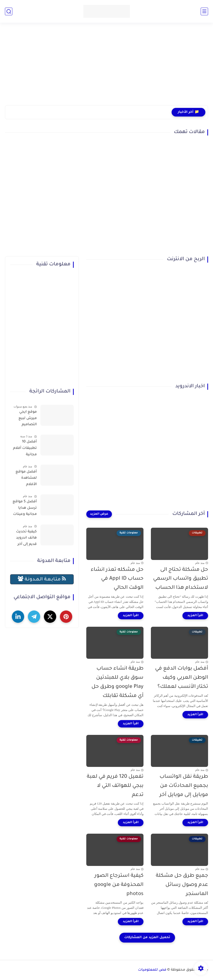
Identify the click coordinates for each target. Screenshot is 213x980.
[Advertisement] (106, 67)
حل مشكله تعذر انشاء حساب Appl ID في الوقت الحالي (117, 579)
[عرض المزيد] (99, 514)
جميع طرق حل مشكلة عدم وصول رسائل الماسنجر (182, 885)
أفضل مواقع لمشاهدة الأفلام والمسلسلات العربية (25, 479)
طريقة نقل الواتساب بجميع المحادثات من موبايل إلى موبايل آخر (184, 786)
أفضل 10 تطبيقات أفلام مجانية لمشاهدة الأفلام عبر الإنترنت (25, 449)
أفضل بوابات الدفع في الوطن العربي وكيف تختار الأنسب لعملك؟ (182, 678)
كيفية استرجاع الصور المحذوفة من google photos (119, 885)
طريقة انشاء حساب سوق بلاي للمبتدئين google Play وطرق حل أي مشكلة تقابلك (117, 682)
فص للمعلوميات (152, 970)
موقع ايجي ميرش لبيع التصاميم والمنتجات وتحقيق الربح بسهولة (26, 419)
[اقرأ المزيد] (195, 616)
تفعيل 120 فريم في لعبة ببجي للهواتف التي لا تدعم (115, 786)
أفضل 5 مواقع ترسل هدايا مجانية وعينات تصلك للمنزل (25, 509)
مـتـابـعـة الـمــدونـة (42, 579)
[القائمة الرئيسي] (204, 11)
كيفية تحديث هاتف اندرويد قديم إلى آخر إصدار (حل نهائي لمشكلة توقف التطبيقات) (24, 539)
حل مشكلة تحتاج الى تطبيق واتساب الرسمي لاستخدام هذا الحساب (181, 579)
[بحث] (9, 11)
